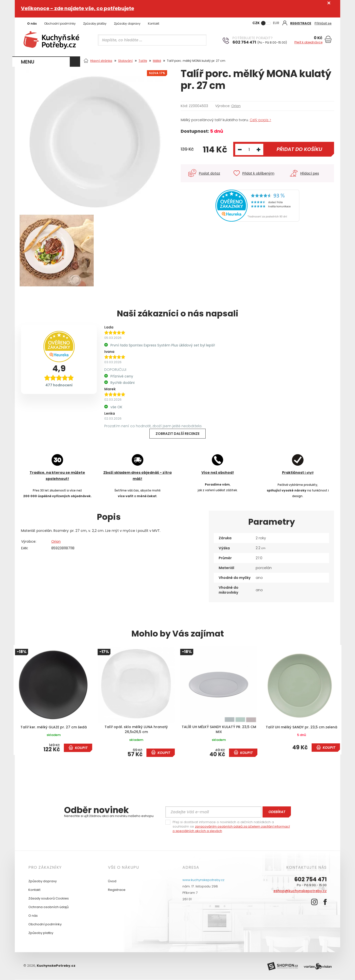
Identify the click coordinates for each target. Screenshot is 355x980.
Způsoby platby (95, 24)
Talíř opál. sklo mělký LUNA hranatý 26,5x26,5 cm (136, 729)
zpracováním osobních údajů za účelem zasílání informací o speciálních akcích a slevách (231, 829)
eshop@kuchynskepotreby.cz (300, 891)
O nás (32, 24)
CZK (256, 23)
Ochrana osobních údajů (48, 907)
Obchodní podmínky (60, 24)
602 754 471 (311, 880)
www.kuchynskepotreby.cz (203, 880)
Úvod (112, 881)
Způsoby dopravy (127, 24)
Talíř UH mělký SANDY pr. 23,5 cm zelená (302, 727)
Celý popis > (260, 120)
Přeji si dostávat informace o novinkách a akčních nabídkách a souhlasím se (231, 827)
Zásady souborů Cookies (49, 898)
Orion (236, 106)
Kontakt (154, 24)
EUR (276, 23)
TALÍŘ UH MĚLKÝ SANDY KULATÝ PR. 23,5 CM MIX (219, 729)
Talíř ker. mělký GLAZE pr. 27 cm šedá (54, 727)
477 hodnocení (59, 385)
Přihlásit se (323, 23)
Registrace (117, 890)
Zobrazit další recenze (177, 434)
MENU (28, 62)
